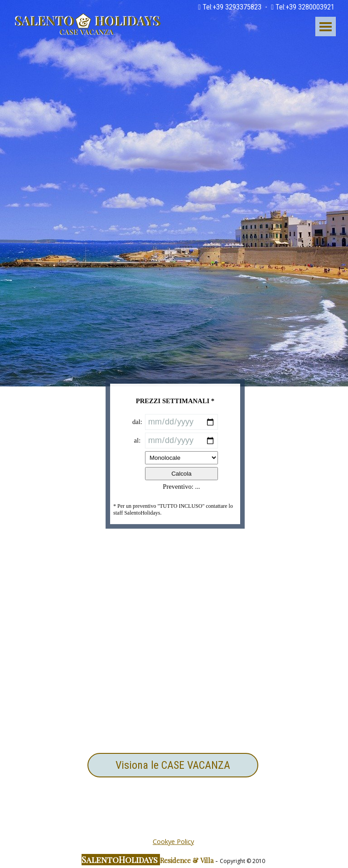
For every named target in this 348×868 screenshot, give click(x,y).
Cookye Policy (173, 841)
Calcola (181, 506)
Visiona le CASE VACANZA (173, 765)
